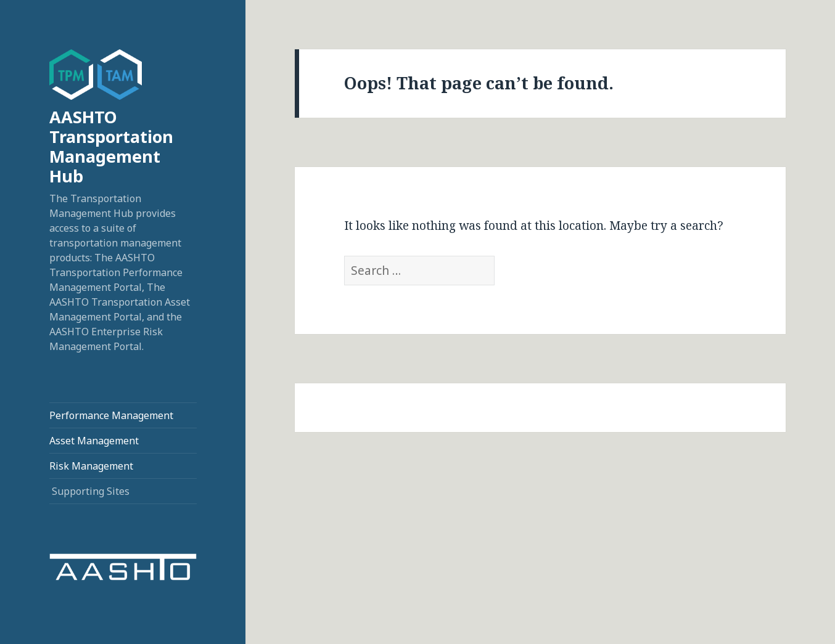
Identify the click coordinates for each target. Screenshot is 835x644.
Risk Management (91, 466)
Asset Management (94, 441)
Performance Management (111, 415)
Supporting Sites (91, 491)
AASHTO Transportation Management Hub (111, 146)
